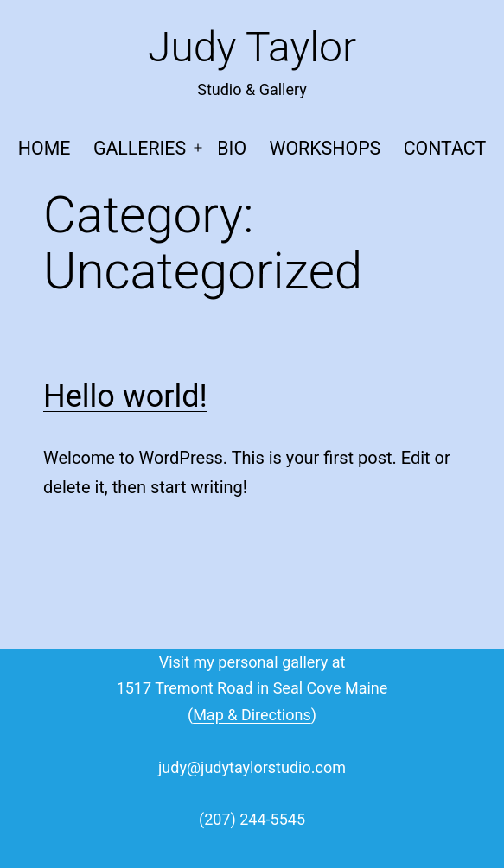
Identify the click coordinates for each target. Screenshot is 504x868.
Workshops (325, 148)
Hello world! (125, 396)
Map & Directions (252, 715)
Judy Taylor (252, 47)
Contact (445, 148)
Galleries (140, 148)
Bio (232, 148)
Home (45, 148)
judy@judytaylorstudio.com (252, 767)
